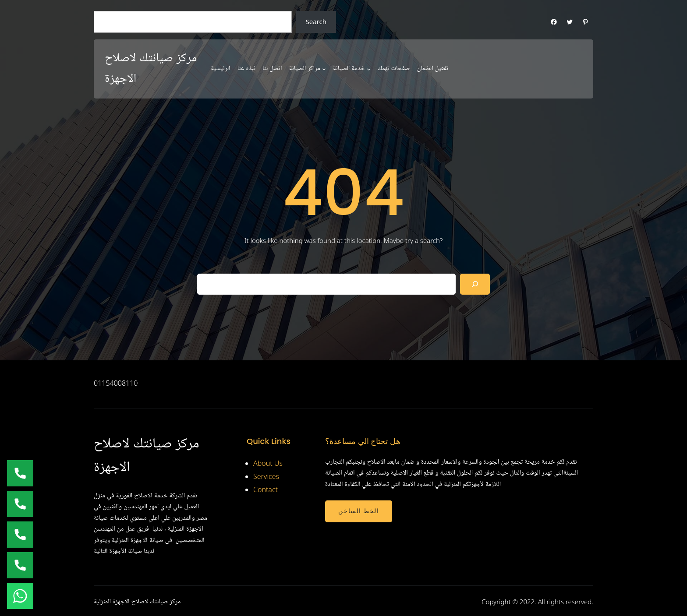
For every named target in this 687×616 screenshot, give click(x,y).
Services (266, 476)
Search (316, 21)
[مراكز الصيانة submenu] (324, 69)
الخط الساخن (359, 511)
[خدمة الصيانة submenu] (369, 69)
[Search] (475, 284)
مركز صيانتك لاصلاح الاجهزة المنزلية (137, 602)
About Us (268, 463)
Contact (266, 489)
